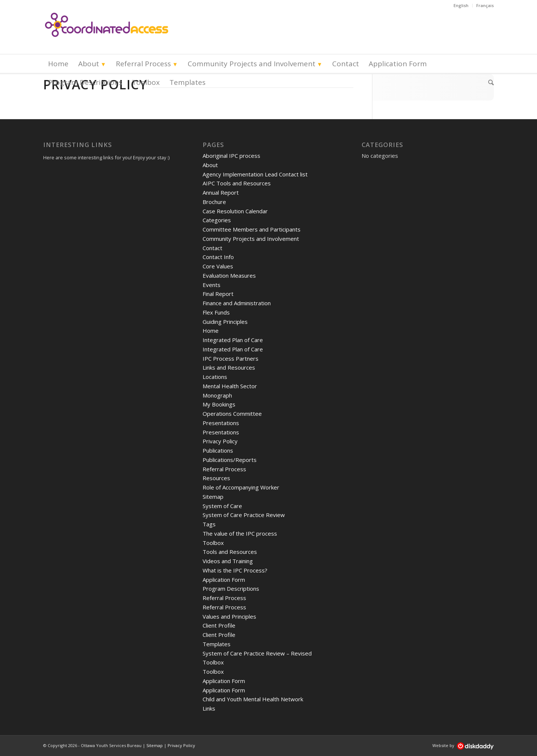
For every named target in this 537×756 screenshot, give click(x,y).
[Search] (489, 82)
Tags (209, 524)
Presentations (221, 423)
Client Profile (219, 625)
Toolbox (213, 543)
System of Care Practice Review (244, 515)
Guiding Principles (225, 322)
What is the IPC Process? (235, 570)
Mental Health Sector (230, 386)
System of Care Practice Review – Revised (257, 653)
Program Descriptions (231, 588)
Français (485, 5)
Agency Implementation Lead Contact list (255, 174)
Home (211, 331)
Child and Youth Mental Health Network (253, 699)
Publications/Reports (230, 460)
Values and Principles (229, 616)
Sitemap (213, 497)
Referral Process (224, 469)
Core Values (218, 266)
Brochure (214, 202)
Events (212, 285)
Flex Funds (216, 312)
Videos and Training (228, 561)
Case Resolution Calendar (235, 211)
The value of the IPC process (240, 533)
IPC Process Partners (231, 358)
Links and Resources (229, 367)
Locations (215, 377)
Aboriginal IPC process (231, 156)
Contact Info (218, 257)
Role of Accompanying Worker (241, 487)
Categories (217, 220)
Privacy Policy (220, 441)
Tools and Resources (230, 552)
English (461, 5)
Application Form (224, 580)
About (210, 165)
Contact (212, 248)
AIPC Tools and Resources (237, 183)
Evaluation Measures (229, 275)
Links (209, 708)
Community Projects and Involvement (251, 239)
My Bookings (219, 404)
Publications (218, 450)
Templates (217, 644)
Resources (216, 478)
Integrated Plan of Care (233, 340)
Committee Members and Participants (252, 229)
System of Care (222, 506)
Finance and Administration (237, 303)
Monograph (217, 395)
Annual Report (221, 192)
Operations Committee (232, 414)
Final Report (218, 294)
